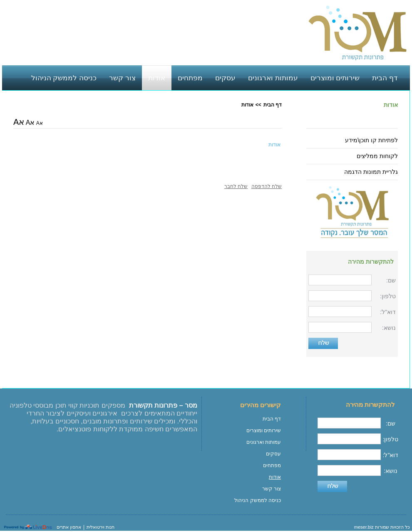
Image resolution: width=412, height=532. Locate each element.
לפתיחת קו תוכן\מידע (371, 140)
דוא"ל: (388, 312)
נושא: (389, 328)
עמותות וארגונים (264, 442)
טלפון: (388, 296)
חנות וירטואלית (101, 527)
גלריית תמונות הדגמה (371, 172)
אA (40, 123)
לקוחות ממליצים (377, 156)
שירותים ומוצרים (264, 431)
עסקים (273, 454)
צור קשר (272, 489)
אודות (391, 105)
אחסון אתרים (69, 527)
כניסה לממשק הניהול (258, 500)
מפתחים (272, 465)
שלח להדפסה (267, 186)
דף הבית (273, 105)
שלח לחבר (236, 186)
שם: (391, 280)
